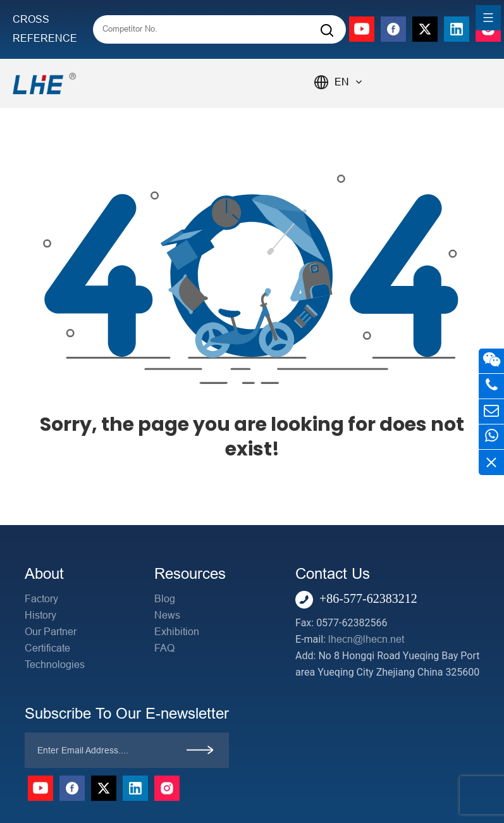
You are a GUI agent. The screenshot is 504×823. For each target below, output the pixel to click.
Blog (165, 599)
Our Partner (51, 632)
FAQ (164, 648)
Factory (41, 599)
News (167, 615)
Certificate (47, 648)
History (40, 615)
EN (348, 82)
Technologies (55, 665)
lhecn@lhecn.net (366, 639)
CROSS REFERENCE (45, 29)
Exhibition (177, 632)
